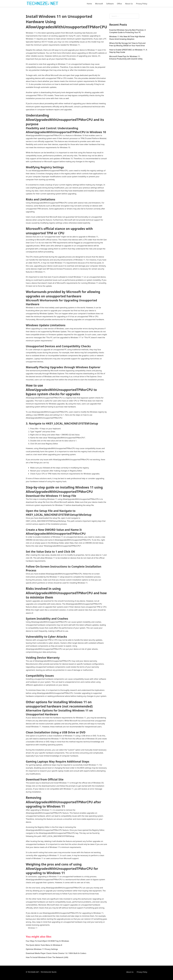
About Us (129, 4)
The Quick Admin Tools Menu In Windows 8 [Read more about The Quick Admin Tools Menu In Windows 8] (44, 945)
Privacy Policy (142, 4)
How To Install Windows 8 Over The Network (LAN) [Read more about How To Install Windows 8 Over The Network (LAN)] (47, 957)
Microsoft (99, 4)
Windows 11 (33, 928)
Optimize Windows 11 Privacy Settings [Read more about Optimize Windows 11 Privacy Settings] (42, 949)
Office (119, 4)
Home (89, 4)
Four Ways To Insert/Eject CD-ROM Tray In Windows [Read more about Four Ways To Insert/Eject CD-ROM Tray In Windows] (47, 941)
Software (110, 4)
